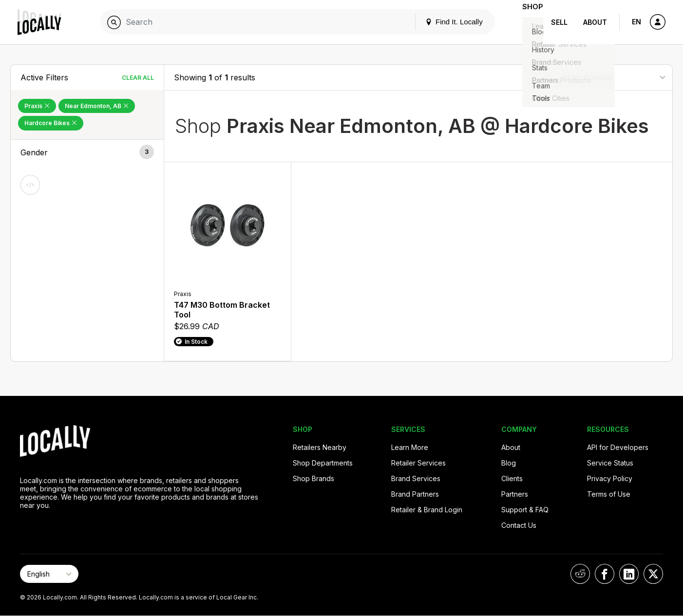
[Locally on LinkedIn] (629, 574)
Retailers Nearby (320, 447)
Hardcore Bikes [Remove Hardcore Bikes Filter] (51, 123)
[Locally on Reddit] (580, 574)
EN (636, 22)
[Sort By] (614, 77)
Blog (509, 463)
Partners (515, 494)
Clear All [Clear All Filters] (138, 78)
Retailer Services (418, 463)
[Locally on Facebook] (605, 574)
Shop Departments (323, 463)
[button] (87, 152)
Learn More (410, 447)
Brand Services (416, 478)
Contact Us (519, 525)
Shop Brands (313, 478)
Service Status (610, 463)
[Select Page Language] (49, 574)
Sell (559, 22)
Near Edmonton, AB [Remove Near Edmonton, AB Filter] (97, 106)
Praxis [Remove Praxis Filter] (37, 106)
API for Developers (618, 447)
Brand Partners (415, 494)
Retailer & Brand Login (427, 510)
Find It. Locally (440, 22)
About (595, 22)
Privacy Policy (610, 478)
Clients (512, 478)
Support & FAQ (525, 510)
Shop (526, 22)
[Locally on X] (653, 574)
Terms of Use (609, 494)
